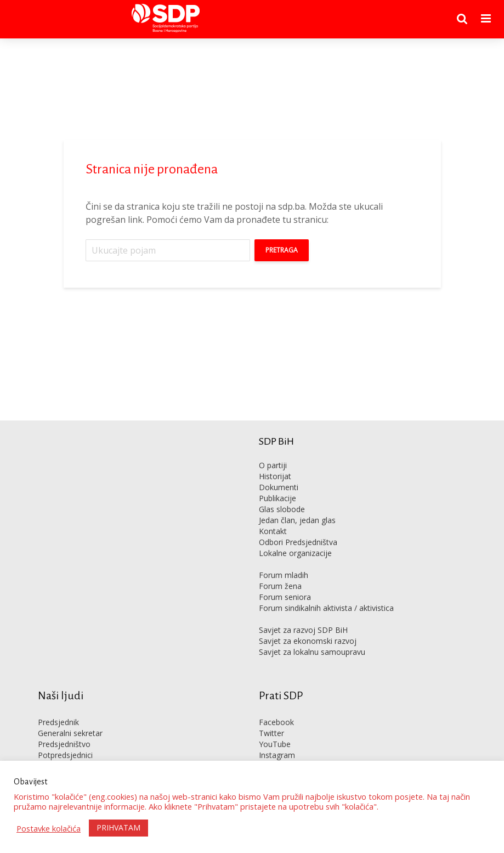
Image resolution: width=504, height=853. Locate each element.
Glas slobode (282, 509)
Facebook (276, 722)
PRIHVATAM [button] (118, 827)
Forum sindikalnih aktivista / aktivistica (326, 608)
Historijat (275, 476)
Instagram (277, 755)
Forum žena (280, 586)
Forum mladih (284, 575)
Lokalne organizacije (295, 553)
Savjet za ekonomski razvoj (308, 641)
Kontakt (273, 531)
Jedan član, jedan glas (297, 520)
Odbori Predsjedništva (298, 542)
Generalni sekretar (70, 733)
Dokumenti (279, 487)
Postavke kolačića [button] (49, 828)
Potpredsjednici (65, 755)
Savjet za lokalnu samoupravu (312, 652)
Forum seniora (285, 597)
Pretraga (282, 250)
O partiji (273, 465)
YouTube (275, 744)
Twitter (271, 733)
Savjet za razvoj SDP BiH (303, 630)
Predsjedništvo (64, 744)
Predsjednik (58, 722)
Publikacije (278, 498)
